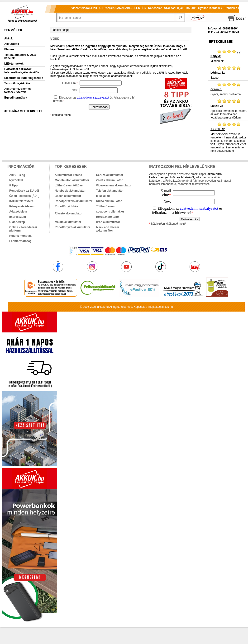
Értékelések (221, 42)
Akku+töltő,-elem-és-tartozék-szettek (18, 90)
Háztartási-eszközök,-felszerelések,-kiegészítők (22, 71)
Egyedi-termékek (16, 98)
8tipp (66, 30)
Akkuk (9, 38)
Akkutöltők (12, 44)
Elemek (9, 49)
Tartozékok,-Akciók (17, 83)
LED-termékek (14, 64)
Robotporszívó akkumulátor (74, 201)
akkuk (101, 307)
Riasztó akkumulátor (69, 213)
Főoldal (56, 30)
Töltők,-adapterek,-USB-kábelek (21, 57)
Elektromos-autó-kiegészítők (24, 78)
